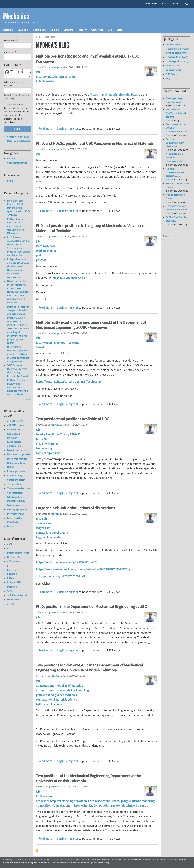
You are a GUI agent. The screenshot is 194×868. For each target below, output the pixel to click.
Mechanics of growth (18, 454)
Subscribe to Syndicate (164, 243)
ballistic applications (49, 704)
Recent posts (151, 3)
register (73, 129)
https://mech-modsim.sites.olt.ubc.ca (114, 95)
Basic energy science (18, 553)
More (28, 399)
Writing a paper (15, 505)
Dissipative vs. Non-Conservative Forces (177, 208)
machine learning (47, 444)
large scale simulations (50, 537)
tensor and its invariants (14, 520)
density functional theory (52, 533)
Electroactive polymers (14, 572)
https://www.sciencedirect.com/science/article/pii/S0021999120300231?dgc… (85, 569)
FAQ (168, 78)
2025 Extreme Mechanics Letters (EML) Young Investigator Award (17, 371)
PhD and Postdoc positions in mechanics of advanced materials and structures (18, 387)
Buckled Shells (15, 557)
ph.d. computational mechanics (56, 77)
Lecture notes (173, 70)
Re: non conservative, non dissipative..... (175, 172)
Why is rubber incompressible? (16, 499)
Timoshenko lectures (19, 488)
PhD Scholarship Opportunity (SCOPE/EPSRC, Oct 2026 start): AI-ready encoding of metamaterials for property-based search (18, 330)
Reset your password (18, 141)
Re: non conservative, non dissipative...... (175, 143)
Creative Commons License (95, 860)
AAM (9, 544)
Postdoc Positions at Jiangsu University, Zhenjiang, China (18, 310)
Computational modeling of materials (60, 686)
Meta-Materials (45, 246)
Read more (45, 129)
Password (9, 52)
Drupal (139, 860)
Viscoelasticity (15, 493)
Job (110, 30)
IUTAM (11, 578)
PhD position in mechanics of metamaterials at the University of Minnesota (17, 226)
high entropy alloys (48, 453)
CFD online (13, 561)
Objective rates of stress (17, 465)
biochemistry (44, 448)
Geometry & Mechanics (14, 436)
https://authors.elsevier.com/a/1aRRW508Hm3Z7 (67, 562)
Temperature (14, 484)
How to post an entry (177, 61)
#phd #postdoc (45, 81)
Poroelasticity (15, 475)
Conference (97, 30)
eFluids (11, 604)
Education (23, 30)
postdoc (41, 260)
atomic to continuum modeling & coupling (62, 690)
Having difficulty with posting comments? (177, 51)
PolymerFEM (14, 582)
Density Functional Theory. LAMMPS (58, 434)
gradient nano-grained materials (56, 695)
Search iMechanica (17, 163)
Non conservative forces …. (175, 197)
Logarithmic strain (17, 450)
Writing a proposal (17, 509)
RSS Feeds (172, 74)
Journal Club (173, 66)
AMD (10, 548)
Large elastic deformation (14, 444)
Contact (176, 3)
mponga (55, 67)
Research (8, 30)
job (38, 72)
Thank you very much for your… (174, 100)
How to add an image (177, 57)
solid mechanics (46, 251)
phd (38, 255)
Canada (41, 347)
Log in (61, 129)
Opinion (55, 30)
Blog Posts (50, 37)
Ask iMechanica (174, 44)
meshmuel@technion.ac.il (69, 278)
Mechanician (39, 30)
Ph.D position (44, 796)
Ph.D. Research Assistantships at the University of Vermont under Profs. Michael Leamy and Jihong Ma (18, 246)
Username (10, 41)
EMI (9, 566)
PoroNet (12, 587)
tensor (11, 526)
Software (68, 30)
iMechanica (16, 16)
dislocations (43, 523)
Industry (82, 30)
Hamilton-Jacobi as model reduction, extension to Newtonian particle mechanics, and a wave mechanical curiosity (18, 292)
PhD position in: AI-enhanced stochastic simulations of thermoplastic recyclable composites (18, 268)
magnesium (43, 528)
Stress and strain (16, 480)
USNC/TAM (13, 600)
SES (9, 591)
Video (120, 30)
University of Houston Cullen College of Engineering (82, 863)
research (41, 519)
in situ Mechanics (16, 514)
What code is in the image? (14, 84)
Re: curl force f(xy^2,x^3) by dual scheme (176, 113)
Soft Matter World (17, 595)
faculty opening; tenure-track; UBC (58, 343)
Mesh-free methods (18, 459)
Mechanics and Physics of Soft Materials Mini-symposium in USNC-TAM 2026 (18, 208)
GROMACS (42, 439)
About (164, 3)
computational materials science (56, 700)
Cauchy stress (14, 429)
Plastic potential (16, 471)
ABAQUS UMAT (15, 421)
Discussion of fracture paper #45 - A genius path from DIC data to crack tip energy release (18, 354)
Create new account (18, 137)
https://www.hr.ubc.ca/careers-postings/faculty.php (68, 382)
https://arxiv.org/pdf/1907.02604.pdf (62, 576)
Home (39, 37)
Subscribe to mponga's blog (37, 850)
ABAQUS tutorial (16, 425)
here (132, 637)
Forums (11, 158)
